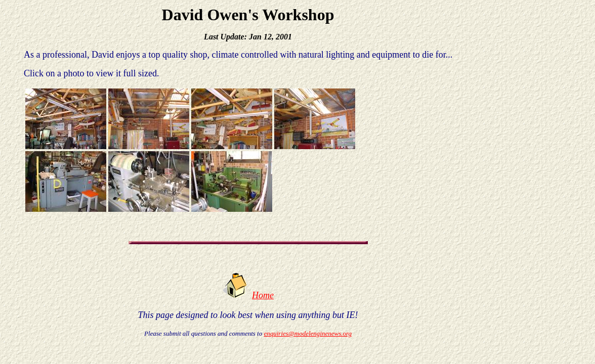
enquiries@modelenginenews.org (308, 333)
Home (263, 295)
